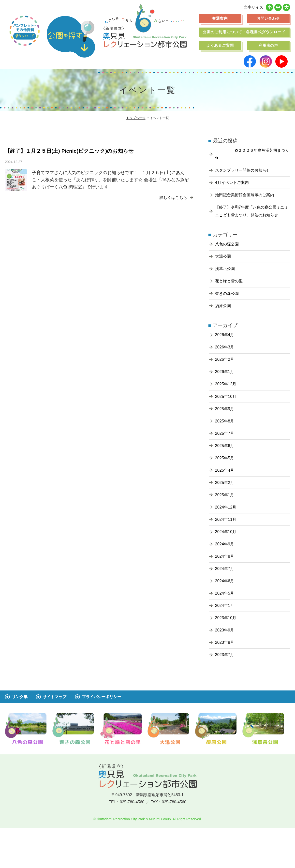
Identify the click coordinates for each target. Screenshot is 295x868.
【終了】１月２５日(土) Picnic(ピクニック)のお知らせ (78, 150)
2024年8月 (226, 589)
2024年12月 (227, 537)
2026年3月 (226, 365)
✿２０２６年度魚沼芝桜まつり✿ (252, 154)
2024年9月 (226, 576)
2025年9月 (226, 431)
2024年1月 (226, 642)
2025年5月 (226, 484)
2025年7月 (226, 457)
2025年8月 (226, 444)
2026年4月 (226, 351)
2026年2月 (226, 378)
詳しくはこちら (170, 197)
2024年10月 (227, 563)
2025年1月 (226, 523)
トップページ (136, 118)
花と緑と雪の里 (231, 295)
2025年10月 (227, 418)
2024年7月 (226, 603)
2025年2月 (226, 510)
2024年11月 (227, 550)
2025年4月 (226, 497)
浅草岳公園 (226, 282)
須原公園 (224, 321)
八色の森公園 (228, 255)
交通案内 (220, 18)
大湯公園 (224, 268)
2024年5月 (226, 629)
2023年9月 (226, 669)
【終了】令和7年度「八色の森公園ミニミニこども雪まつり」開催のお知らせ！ (252, 218)
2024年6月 (226, 616)
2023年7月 (226, 695)
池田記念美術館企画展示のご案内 (248, 197)
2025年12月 (227, 404)
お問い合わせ (268, 18)
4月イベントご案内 (234, 184)
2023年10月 (227, 656)
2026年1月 (226, 391)
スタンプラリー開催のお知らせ (246, 171)
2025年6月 (226, 470)
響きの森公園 (228, 308)
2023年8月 (226, 682)
